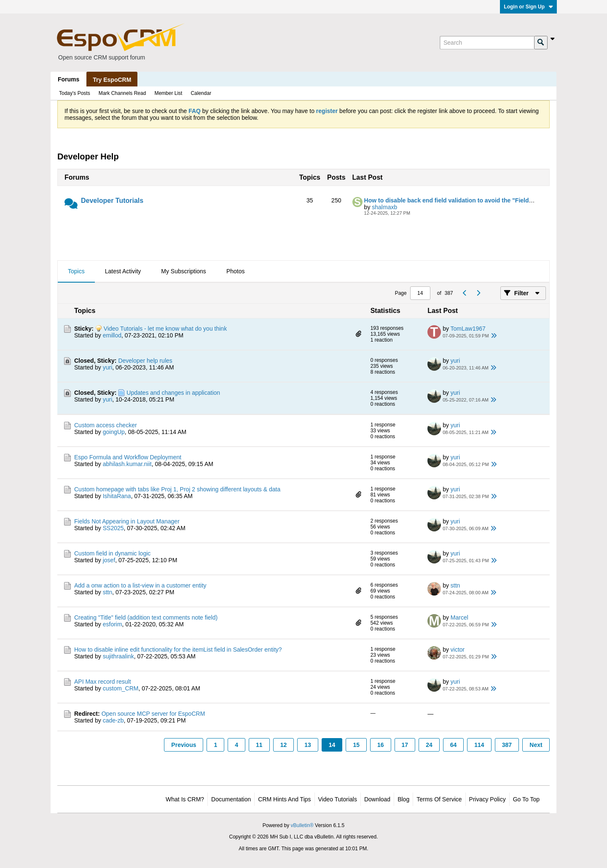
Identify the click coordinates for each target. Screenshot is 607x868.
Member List (168, 93)
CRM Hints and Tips (284, 799)
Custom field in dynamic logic (112, 553)
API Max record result (103, 682)
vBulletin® (302, 825)
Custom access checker (106, 425)
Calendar (201, 93)
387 (507, 745)
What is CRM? (185, 799)
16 (381, 745)
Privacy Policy (487, 799)
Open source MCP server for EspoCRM (153, 714)
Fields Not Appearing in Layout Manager (127, 521)
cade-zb (113, 720)
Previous (184, 745)
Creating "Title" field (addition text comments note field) (146, 617)
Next (536, 745)
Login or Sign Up (528, 7)
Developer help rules (145, 361)
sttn (108, 592)
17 (405, 745)
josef (109, 560)
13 (308, 745)
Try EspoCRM (112, 80)
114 (479, 745)
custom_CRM (121, 688)
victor (458, 650)
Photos (236, 271)
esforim (113, 624)
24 (429, 745)
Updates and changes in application (173, 393)
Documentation (231, 799)
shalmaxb (384, 207)
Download (377, 799)
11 (259, 745)
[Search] (487, 43)
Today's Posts (75, 93)
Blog (403, 799)
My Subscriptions (184, 271)
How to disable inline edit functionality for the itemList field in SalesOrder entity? (178, 650)
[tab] (76, 272)
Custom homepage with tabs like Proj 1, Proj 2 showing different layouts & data (177, 489)
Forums (68, 79)
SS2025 (113, 528)
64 (454, 745)
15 (356, 745)
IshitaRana (117, 496)
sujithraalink (118, 656)
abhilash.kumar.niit (127, 464)
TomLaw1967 (468, 329)
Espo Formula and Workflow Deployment (128, 457)
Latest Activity (123, 271)
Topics (76, 271)
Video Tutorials (338, 799)
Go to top (526, 799)
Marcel (459, 617)
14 (332, 745)
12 (284, 745)
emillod (112, 335)
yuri (108, 367)
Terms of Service (439, 799)
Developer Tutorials (112, 201)
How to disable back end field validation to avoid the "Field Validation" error (470, 200)
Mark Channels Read (122, 93)
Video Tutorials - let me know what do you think (165, 329)
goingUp (114, 432)
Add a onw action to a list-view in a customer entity (140, 585)
